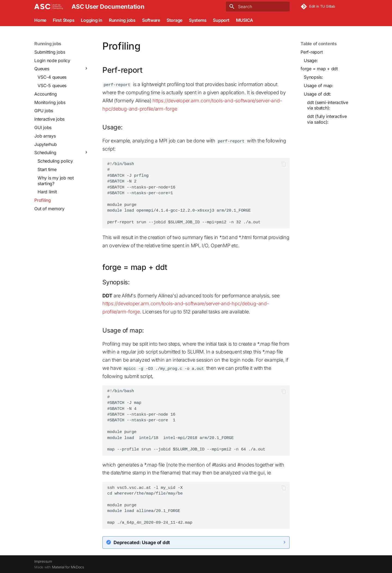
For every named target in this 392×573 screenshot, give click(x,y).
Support (221, 20)
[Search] (258, 7)
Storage (174, 20)
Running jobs (122, 20)
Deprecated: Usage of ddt (142, 542)
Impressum (43, 561)
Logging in (92, 20)
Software (151, 20)
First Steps (64, 20)
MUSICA (245, 20)
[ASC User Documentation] (49, 7)
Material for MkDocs (68, 567)
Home (40, 20)
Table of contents (319, 44)
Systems (198, 20)
